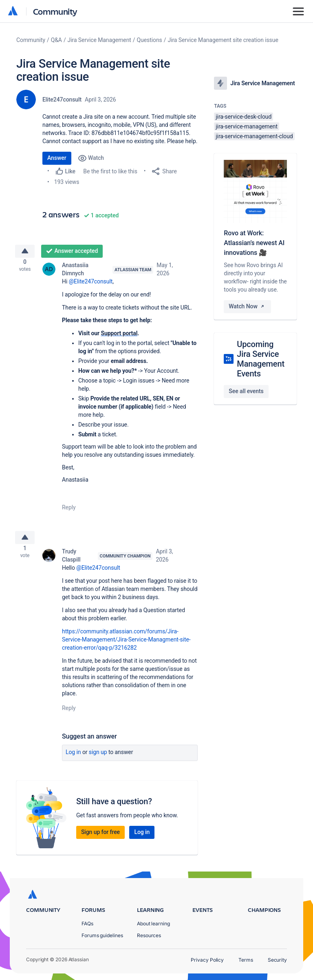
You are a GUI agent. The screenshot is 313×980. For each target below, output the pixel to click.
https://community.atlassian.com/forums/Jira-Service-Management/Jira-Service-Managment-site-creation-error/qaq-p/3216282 (126, 646)
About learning (153, 924)
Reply (69, 511)
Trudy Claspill (71, 562)
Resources (149, 935)
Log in (73, 759)
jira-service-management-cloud (254, 136)
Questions (150, 40)
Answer (57, 158)
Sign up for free (100, 838)
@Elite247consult (91, 285)
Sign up (98, 759)
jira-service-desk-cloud (244, 117)
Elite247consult (62, 100)
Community (55, 11)
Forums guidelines (102, 935)
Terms (246, 960)
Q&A (56, 40)
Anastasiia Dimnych (75, 272)
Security (277, 960)
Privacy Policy (207, 960)
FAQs (87, 924)
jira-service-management (247, 126)
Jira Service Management (99, 40)
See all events (246, 391)
